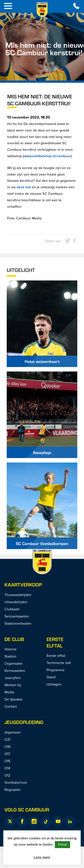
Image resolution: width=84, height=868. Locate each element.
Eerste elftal (56, 656)
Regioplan (12, 789)
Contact (11, 706)
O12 (7, 775)
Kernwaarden (15, 671)
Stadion (10, 656)
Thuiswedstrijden (18, 595)
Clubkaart (12, 609)
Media (9, 692)
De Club (14, 639)
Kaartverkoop (23, 585)
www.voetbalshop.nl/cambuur (47, 156)
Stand (51, 677)
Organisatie (13, 663)
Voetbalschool (16, 782)
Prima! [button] (62, 845)
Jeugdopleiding (24, 722)
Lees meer (42, 857)
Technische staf (59, 663)
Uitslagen (54, 684)
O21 (7, 739)
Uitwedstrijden (16, 602)
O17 (7, 754)
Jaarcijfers (12, 678)
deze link (24, 187)
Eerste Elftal (55, 642)
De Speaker (14, 699)
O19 (7, 747)
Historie (11, 649)
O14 (7, 768)
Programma (55, 670)
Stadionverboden (18, 623)
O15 (7, 761)
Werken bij (13, 685)
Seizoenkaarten (17, 616)
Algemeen (13, 732)
